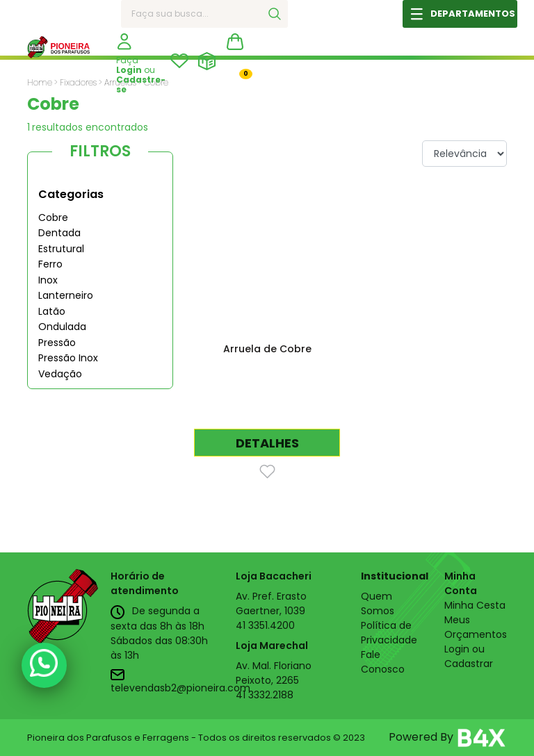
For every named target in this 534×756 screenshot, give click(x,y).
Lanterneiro (66, 295)
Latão (52, 311)
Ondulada (62, 327)
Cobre (53, 217)
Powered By (448, 738)
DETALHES (267, 443)
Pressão (57, 343)
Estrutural (61, 249)
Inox (48, 280)
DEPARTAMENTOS (473, 14)
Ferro (50, 264)
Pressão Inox (68, 358)
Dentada (59, 233)
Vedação (60, 374)
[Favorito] (267, 471)
